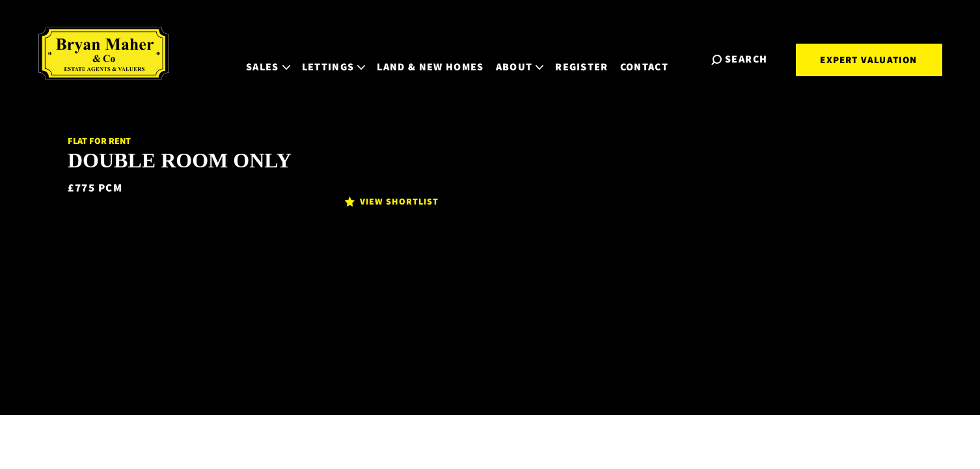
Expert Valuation (868, 60)
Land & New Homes (442, 58)
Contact (656, 58)
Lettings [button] (345, 58)
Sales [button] (280, 58)
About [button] (531, 58)
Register (593, 58)
